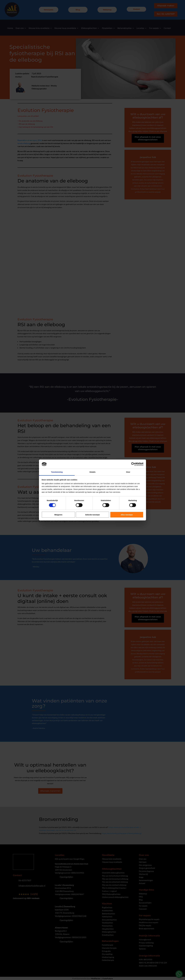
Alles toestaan (127, 515)
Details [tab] (92, 472)
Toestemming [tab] (57, 472)
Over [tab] (128, 472)
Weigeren (58, 515)
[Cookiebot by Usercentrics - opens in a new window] (133, 464)
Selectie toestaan (93, 515)
